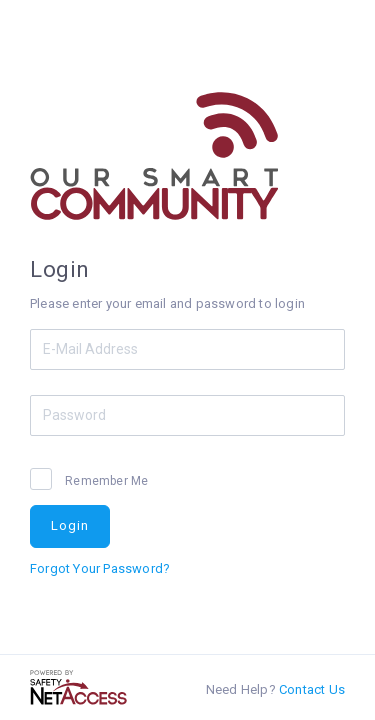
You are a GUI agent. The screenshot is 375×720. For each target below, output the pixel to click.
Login (70, 525)
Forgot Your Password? (100, 568)
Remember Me (105, 481)
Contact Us (312, 689)
